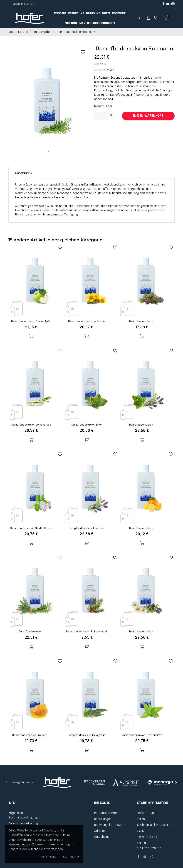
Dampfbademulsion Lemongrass (31, 425)
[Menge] (101, 116)
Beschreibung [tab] (24, 173)
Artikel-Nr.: (100, 70)
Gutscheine (102, 837)
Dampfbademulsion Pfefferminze (142, 735)
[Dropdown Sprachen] (148, 19)
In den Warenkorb (148, 116)
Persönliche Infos (106, 813)
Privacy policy (49, 857)
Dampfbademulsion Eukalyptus (86, 735)
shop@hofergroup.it (151, 848)
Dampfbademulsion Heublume (86, 321)
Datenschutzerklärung (23, 824)
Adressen (101, 831)
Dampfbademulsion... (142, 321)
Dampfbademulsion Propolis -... (31, 735)
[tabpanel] (49, 101)
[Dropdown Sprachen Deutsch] (30, 4)
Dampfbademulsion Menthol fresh (31, 528)
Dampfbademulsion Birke (87, 425)
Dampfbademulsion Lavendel (86, 528)
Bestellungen (103, 819)
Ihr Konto (102, 803)
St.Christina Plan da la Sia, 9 (155, 825)
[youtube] (168, 4)
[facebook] (164, 5)
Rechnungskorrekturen (110, 825)
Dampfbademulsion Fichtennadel (86, 632)
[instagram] (173, 5)
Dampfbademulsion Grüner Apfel (31, 321)
